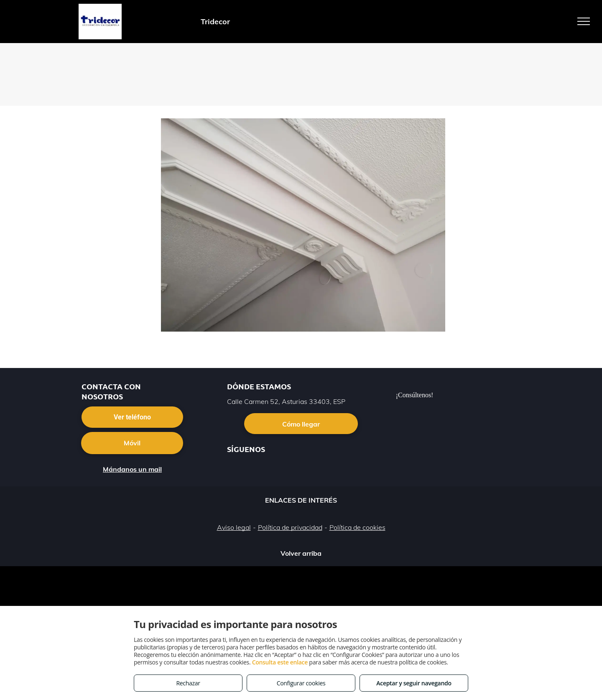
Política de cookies (357, 527)
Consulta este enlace (280, 662)
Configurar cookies (301, 683)
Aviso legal (234, 527)
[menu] (584, 21)
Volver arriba (301, 553)
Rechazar (188, 683)
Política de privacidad (290, 527)
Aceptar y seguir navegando (414, 683)
